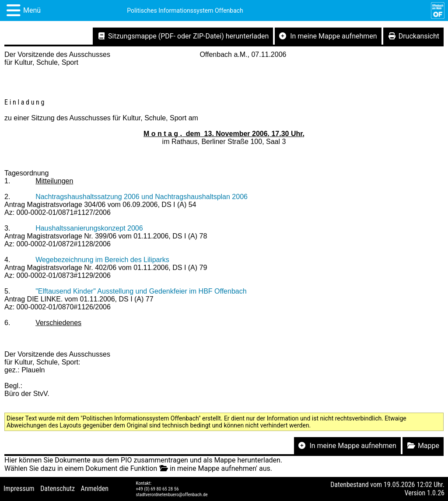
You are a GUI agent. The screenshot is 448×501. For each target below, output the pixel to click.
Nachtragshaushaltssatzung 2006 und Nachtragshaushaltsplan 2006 (142, 197)
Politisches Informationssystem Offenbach (185, 11)
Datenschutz (58, 489)
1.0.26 (436, 493)
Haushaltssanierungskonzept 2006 (89, 228)
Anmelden (95, 489)
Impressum (19, 489)
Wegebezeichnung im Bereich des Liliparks (102, 260)
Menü (32, 10)
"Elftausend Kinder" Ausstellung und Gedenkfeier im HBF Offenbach (141, 291)
